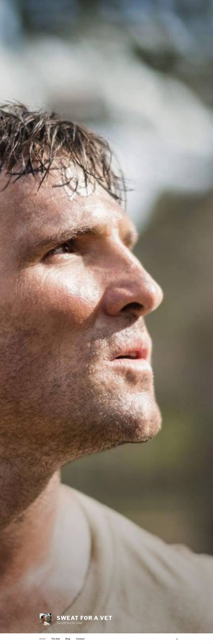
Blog (68, 639)
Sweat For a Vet (85, 618)
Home (42, 639)
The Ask (55, 639)
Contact (80, 639)
